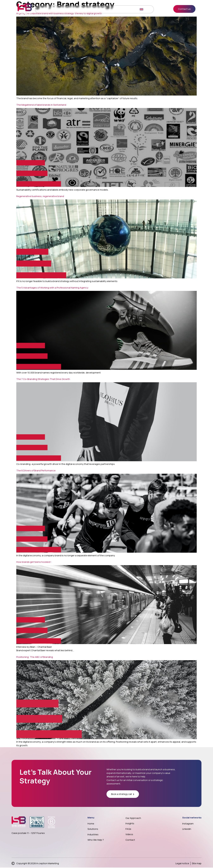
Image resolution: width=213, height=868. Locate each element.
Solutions (59, 10)
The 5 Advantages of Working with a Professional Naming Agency (52, 288)
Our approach (106, 10)
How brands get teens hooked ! (34, 562)
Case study (89, 10)
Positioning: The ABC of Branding (35, 657)
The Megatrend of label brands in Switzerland (41, 105)
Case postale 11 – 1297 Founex (28, 833)
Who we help (74, 10)
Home (48, 10)
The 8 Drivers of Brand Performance (36, 470)
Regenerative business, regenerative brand (40, 196)
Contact (132, 10)
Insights (121, 10)
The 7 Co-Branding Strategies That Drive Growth (43, 379)
